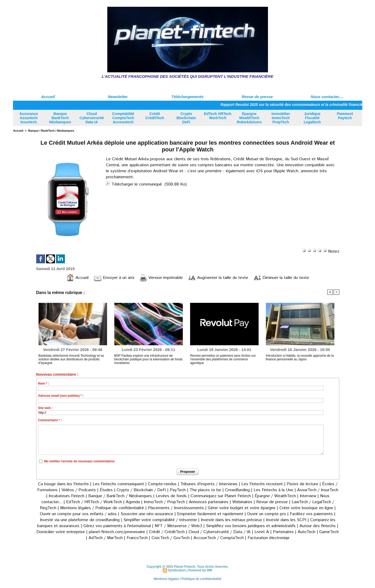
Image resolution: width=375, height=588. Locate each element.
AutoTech (307, 532)
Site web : (45, 408)
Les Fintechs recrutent (262, 484)
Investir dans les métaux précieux (231, 520)
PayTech (178, 490)
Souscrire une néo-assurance (147, 514)
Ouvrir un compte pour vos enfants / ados (78, 514)
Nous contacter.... (327, 97)
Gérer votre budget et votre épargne (242, 508)
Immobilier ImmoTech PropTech (281, 118)
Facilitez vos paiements (311, 514)
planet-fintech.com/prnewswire (117, 532)
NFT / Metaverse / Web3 (178, 526)
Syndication (177, 570)
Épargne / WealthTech (275, 496)
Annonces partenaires (209, 502)
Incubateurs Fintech (67, 496)
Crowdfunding (237, 490)
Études (106, 490)
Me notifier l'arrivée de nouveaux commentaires (79, 461)
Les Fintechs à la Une (273, 490)
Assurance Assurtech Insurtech (29, 118)
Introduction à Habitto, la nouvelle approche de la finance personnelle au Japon (300, 357)
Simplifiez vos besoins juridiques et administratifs (251, 526)
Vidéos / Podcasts (79, 490)
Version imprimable (161, 278)
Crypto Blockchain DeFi (186, 118)
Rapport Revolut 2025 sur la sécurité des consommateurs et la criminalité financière (296, 105)
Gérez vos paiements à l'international (117, 526)
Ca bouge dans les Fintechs (63, 484)
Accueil (48, 97)
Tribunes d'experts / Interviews (209, 484)
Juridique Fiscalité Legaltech (312, 118)
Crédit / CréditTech (167, 532)
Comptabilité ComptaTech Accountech (123, 118)
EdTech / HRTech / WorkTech (94, 502)
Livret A (262, 532)
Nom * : (43, 384)
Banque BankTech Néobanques (60, 118)
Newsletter (118, 97)
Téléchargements (187, 97)
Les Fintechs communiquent (118, 484)
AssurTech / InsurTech (318, 490)
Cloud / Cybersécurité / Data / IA (220, 532)
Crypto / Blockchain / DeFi (141, 490)
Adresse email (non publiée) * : (61, 396)
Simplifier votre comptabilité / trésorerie (160, 520)
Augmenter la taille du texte (218, 278)
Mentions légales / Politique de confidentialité (102, 508)
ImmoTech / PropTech (164, 502)
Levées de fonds (171, 496)
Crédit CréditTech (155, 116)
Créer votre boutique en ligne (306, 508)
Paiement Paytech (345, 116)
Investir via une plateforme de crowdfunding (80, 520)
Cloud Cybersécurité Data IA (92, 118)
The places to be (205, 490)
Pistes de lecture (302, 484)
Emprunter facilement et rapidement (210, 514)
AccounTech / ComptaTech (219, 538)
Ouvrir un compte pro (267, 514)
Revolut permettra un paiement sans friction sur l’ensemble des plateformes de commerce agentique (223, 359)
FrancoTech (137, 538)
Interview (309, 496)
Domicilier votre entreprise (61, 532)
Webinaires (242, 502)
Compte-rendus (162, 484)
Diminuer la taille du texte (281, 278)
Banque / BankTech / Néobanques (51, 131)
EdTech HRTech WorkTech (218, 116)
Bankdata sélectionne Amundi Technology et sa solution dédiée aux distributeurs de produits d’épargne (71, 359)
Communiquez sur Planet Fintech (221, 496)
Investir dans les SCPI (286, 520)
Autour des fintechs (318, 526)
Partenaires (283, 532)
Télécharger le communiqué (137, 184)
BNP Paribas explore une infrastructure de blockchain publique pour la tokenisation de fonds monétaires (148, 359)
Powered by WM (200, 570)
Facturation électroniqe (269, 538)
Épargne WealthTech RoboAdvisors (249, 118)
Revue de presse (257, 97)
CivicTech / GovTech (171, 538)
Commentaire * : (50, 420)
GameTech (329, 532)
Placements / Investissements (176, 508)
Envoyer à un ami (114, 278)
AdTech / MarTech (106, 538)
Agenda (133, 502)
